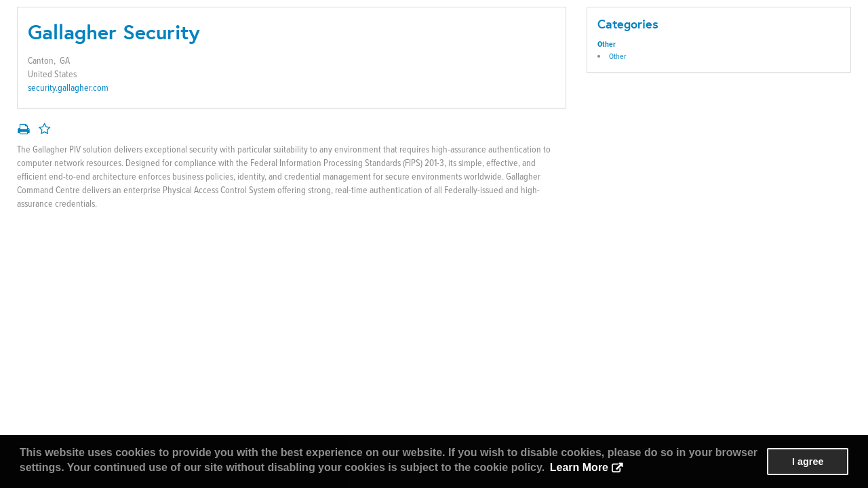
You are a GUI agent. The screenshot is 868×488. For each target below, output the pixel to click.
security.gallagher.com (68, 87)
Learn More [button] (579, 467)
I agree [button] (808, 462)
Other (607, 44)
